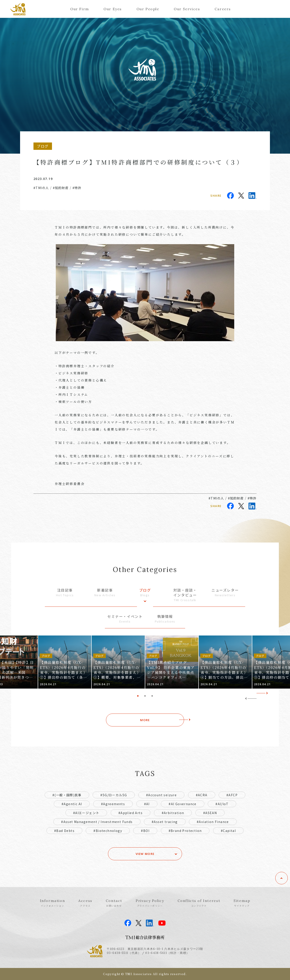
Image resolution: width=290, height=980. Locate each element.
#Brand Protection (185, 831)
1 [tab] (138, 696)
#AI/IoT (222, 804)
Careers (223, 9)
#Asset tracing (165, 822)
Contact (114, 903)
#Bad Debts (64, 831)
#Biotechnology (108, 831)
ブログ (145, 592)
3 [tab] (152, 696)
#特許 (77, 188)
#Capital (228, 831)
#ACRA (202, 795)
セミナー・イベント (125, 619)
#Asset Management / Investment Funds (97, 822)
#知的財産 (61, 188)
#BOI (145, 831)
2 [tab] (145, 696)
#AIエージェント (86, 813)
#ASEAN (210, 813)
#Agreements (113, 804)
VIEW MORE (145, 854)
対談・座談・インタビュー (185, 595)
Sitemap (242, 903)
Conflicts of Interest (199, 903)
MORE (145, 720)
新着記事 (105, 592)
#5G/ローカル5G (114, 795)
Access (85, 903)
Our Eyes (113, 9)
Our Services (187, 9)
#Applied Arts (130, 813)
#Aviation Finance (213, 822)
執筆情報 (165, 619)
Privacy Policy (150, 903)
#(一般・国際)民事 (67, 795)
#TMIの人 (41, 188)
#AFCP (232, 795)
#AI (147, 804)
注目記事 (65, 592)
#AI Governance (183, 804)
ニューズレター (225, 592)
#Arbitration (173, 813)
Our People (148, 9)
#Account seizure (161, 795)
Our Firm (80, 9)
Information (53, 903)
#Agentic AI (72, 804)
